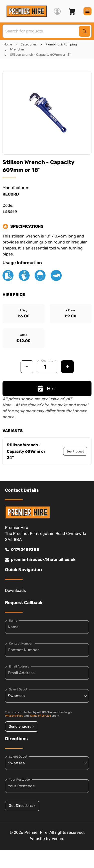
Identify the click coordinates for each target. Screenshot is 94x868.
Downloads (15, 590)
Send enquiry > (21, 727)
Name (13, 621)
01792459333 (22, 550)
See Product (75, 451)
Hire (47, 389)
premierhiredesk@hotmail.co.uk (40, 560)
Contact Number (21, 644)
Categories (29, 44)
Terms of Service (40, 716)
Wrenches (17, 49)
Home (8, 44)
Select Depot (18, 689)
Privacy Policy (14, 716)
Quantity (47, 361)
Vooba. (58, 839)
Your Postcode (19, 780)
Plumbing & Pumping (61, 44)
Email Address (19, 666)
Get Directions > (22, 806)
